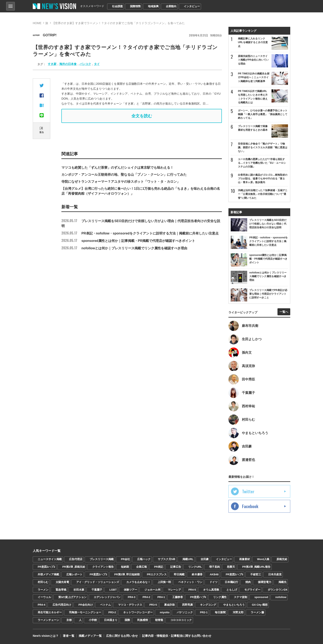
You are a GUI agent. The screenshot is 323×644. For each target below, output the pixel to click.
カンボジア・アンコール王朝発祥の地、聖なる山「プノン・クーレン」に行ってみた (124, 175)
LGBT (113, 590)
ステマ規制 (240, 597)
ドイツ (214, 582)
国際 (127, 620)
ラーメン (43, 590)
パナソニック (185, 612)
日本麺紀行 (231, 582)
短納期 (125, 567)
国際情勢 (135, 6)
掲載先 (283, 582)
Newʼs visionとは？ (46, 636)
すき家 (52, 64)
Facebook (250, 506)
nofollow (281, 597)
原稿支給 (282, 559)
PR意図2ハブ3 (98, 574)
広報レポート (74, 574)
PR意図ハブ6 (198, 597)
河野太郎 (238, 612)
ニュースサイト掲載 (50, 559)
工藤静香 (178, 597)
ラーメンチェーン (48, 620)
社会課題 (117, 6)
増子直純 (214, 567)
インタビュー (192, 6)
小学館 (93, 620)
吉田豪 (205, 559)
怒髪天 (231, 567)
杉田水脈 (79, 590)
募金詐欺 (170, 605)
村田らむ (43, 582)
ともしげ (232, 590)
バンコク (85, 64)
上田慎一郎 (164, 582)
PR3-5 (153, 605)
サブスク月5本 (167, 559)
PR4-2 (146, 597)
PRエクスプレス (157, 574)
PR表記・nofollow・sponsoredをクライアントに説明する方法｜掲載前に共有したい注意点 (140, 233)
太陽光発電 (62, 582)
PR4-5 (192, 590)
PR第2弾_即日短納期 (127, 574)
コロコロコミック (181, 620)
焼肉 (248, 582)
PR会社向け (86, 605)
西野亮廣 (187, 605)
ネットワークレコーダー (138, 612)
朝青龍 (159, 620)
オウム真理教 (211, 590)
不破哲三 (256, 574)
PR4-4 (42, 605)
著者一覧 (69, 636)
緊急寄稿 (61, 590)
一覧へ (284, 312)
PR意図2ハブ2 (46, 567)
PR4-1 (161, 597)
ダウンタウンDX (277, 590)
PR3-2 (112, 612)
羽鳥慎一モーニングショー (85, 612)
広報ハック (144, 559)
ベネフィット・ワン (190, 582)
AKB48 (214, 574)
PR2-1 (204, 612)
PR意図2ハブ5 (235, 574)
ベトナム (105, 605)
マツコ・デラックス (130, 605)
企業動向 (171, 6)
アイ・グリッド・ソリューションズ (98, 582)
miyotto (165, 612)
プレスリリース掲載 (102, 559)
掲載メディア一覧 (90, 636)
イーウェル (44, 597)
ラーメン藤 (257, 612)
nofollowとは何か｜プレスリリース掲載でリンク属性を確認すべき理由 (124, 248)
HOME (37, 23)
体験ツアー (130, 590)
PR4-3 (132, 597)
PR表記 (159, 567)
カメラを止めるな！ (138, 582)
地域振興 (153, 6)
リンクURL (195, 567)
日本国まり (111, 620)
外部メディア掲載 (48, 574)
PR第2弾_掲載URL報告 (256, 567)
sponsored (261, 597)
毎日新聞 (220, 612)
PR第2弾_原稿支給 (74, 567)
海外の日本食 (68, 64)
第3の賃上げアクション (72, 597)
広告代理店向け (62, 605)
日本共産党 (275, 574)
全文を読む (142, 116)
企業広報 (142, 567)
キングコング (208, 605)
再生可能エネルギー (50, 612)
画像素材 (245, 559)
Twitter (248, 491)
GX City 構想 (260, 605)
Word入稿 (263, 559)
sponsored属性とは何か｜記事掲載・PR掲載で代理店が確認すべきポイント (128, 241)
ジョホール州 (152, 590)
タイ (97, 64)
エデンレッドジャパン (107, 597)
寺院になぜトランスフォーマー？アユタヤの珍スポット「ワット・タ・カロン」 (121, 182)
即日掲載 (179, 574)
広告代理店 (76, 559)
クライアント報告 (103, 567)
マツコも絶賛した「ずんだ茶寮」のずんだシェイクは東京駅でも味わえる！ (117, 168)
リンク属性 (220, 597)
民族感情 (143, 620)
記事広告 (176, 567)
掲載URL (188, 559)
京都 (69, 620)
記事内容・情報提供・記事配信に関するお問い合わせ (177, 636)
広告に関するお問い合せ (122, 636)
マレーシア (174, 590)
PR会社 (125, 559)
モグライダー (252, 590)
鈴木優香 (197, 574)
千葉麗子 (97, 590)
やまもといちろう (234, 605)
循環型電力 (265, 582)
